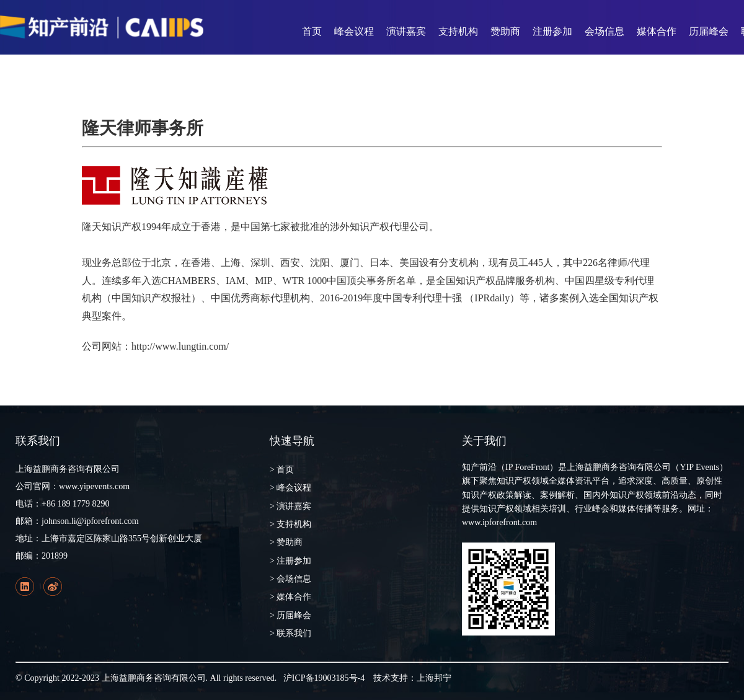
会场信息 (604, 31)
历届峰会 (709, 31)
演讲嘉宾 (406, 31)
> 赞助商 (286, 542)
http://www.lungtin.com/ (180, 346)
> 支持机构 (290, 524)
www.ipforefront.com (499, 522)
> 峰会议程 (290, 488)
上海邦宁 (434, 678)
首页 (312, 31)
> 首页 (282, 470)
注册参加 (552, 31)
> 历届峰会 (290, 615)
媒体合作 (657, 31)
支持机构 (458, 31)
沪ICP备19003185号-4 (324, 678)
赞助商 (505, 31)
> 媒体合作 (290, 597)
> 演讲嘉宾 (290, 506)
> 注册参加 (290, 561)
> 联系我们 (290, 633)
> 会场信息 (290, 579)
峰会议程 (354, 31)
